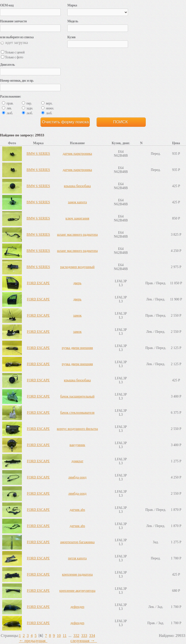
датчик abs (78, 510)
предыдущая (33, 641)
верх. (47, 103)
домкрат (78, 461)
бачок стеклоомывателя (77, 413)
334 (92, 636)
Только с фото (12, 57)
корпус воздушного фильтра (77, 429)
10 (59, 636)
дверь (77, 283)
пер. (27, 103)
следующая (84, 641)
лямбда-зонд (77, 477)
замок (77, 316)
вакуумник (77, 445)
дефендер (78, 607)
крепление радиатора (77, 574)
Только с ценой (13, 52)
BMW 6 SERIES (38, 154)
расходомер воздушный (77, 267)
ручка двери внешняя (78, 348)
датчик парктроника (77, 154)
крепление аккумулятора (77, 591)
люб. (7, 113)
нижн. (48, 108)
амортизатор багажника (77, 542)
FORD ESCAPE (38, 283)
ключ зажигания (78, 218)
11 (64, 636)
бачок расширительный (77, 396)
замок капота (77, 202)
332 (76, 636)
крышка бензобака (77, 186)
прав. (8, 103)
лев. (7, 108)
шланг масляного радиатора (77, 235)
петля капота (77, 558)
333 (84, 636)
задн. (27, 108)
